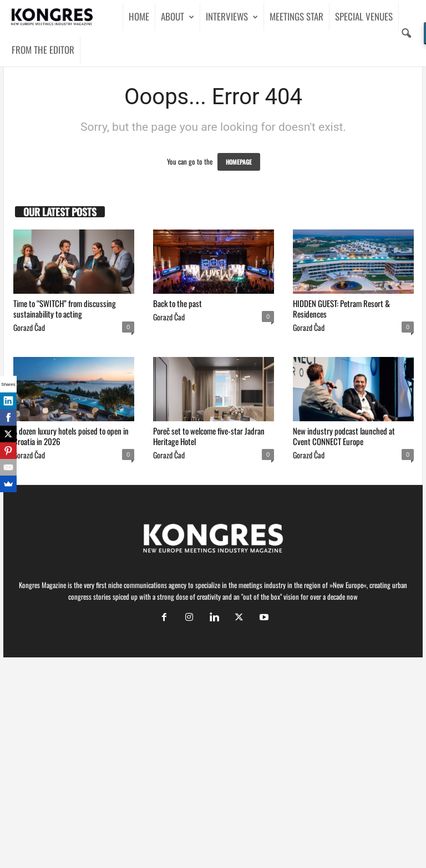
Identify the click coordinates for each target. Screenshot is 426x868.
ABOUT (177, 17)
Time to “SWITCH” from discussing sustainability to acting (65, 308)
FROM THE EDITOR (43, 50)
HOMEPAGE (239, 162)
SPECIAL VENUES (364, 16)
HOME (139, 16)
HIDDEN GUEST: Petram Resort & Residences (341, 308)
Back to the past (177, 303)
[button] (406, 33)
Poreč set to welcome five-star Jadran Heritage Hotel (209, 436)
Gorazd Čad (29, 327)
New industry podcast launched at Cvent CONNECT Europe (344, 436)
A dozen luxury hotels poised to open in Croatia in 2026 (71, 436)
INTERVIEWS (232, 17)
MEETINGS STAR (296, 16)
